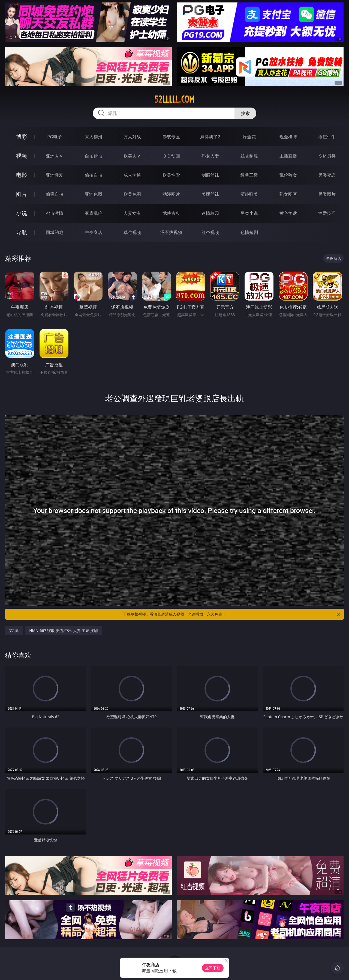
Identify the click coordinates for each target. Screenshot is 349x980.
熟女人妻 (210, 156)
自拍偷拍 (94, 156)
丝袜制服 (249, 156)
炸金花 (249, 137)
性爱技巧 (327, 213)
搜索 (245, 113)
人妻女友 (132, 213)
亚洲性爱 (55, 175)
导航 (22, 232)
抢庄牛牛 (327, 137)
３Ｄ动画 (171, 156)
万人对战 (132, 137)
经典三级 (249, 175)
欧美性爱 (171, 175)
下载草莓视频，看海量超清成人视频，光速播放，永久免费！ (232, 614)
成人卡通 (132, 175)
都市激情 (55, 213)
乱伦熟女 (288, 175)
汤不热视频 (171, 232)
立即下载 (213, 968)
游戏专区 (171, 137)
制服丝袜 (210, 175)
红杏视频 (210, 232)
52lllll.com (174, 99)
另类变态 (327, 175)
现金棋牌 (288, 137)
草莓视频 (132, 232)
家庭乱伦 (94, 213)
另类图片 (327, 194)
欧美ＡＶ (132, 156)
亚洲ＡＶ (55, 156)
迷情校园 (210, 213)
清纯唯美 (249, 194)
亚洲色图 (94, 194)
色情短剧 (249, 232)
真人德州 (94, 137)
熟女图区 (288, 194)
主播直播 (288, 156)
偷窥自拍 (55, 194)
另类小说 (249, 213)
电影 (22, 175)
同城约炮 (55, 232)
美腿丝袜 (210, 194)
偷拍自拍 (94, 175)
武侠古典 (171, 213)
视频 (22, 156)
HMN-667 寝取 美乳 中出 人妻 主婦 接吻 (64, 630)
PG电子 (54, 137)
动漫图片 (171, 194)
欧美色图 (132, 194)
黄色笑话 (288, 213)
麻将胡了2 (210, 137)
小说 (22, 213)
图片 (22, 194)
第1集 (14, 630)
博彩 (22, 137)
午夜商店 (94, 232)
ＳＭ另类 (327, 156)
